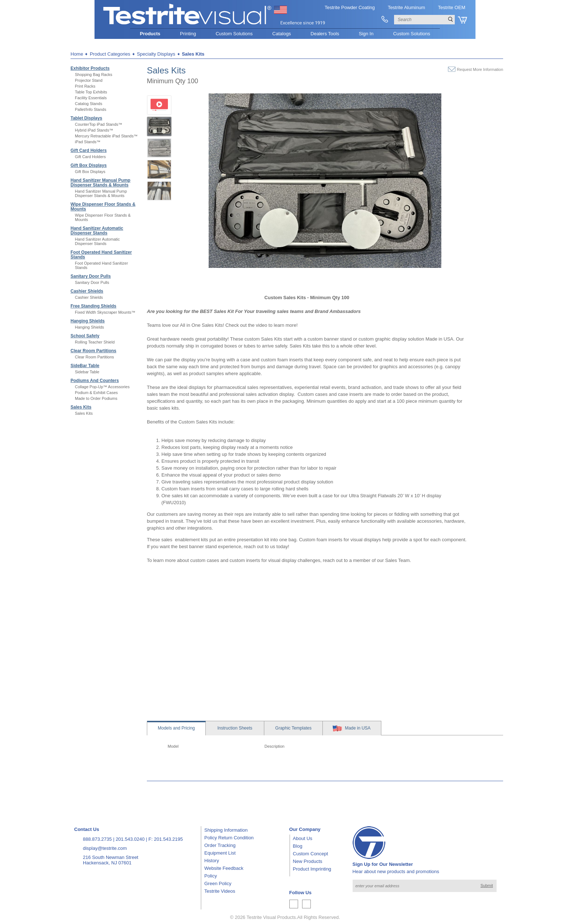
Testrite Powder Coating (350, 7)
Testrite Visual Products (271, 917)
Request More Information (480, 69)
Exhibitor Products (90, 68)
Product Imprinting (312, 869)
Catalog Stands (89, 104)
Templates (293, 728)
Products (150, 34)
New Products (308, 861)
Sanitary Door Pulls (91, 276)
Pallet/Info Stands (91, 109)
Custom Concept (311, 854)
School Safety (85, 336)
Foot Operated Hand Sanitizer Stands (101, 255)
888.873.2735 (97, 839)
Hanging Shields (88, 321)
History (212, 861)
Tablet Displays (86, 118)
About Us (303, 838)
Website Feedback (224, 868)
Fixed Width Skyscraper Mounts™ (105, 312)
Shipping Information (226, 830)
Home (77, 54)
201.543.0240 (130, 839)
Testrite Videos (220, 891)
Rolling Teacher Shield (95, 342)
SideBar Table (85, 366)
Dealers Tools (325, 34)
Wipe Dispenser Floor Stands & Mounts (103, 207)
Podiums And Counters (95, 381)
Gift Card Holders (89, 150)
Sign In (366, 34)
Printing (188, 34)
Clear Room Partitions (93, 351)
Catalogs (282, 34)
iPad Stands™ (88, 142)
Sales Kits (193, 54)
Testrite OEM (452, 7)
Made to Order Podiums (96, 398)
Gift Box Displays (89, 165)
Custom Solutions (234, 34)
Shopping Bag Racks (94, 75)
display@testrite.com (105, 848)
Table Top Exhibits (91, 92)
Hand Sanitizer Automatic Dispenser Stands (97, 231)
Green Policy (218, 883)
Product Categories (110, 54)
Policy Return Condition (229, 838)
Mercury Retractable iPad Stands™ (106, 136)
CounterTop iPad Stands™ (99, 124)
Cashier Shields (87, 291)
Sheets (235, 728)
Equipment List (220, 853)
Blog (298, 846)
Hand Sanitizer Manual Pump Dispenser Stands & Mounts (101, 183)
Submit (487, 885)
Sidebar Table (87, 372)
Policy (211, 876)
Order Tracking (220, 845)
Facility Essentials (91, 98)
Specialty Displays (156, 54)
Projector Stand (89, 80)
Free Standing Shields (93, 306)
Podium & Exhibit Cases (96, 393)
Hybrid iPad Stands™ (94, 130)
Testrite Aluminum (407, 7)
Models (176, 728)
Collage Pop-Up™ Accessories (102, 387)
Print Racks (85, 86)
